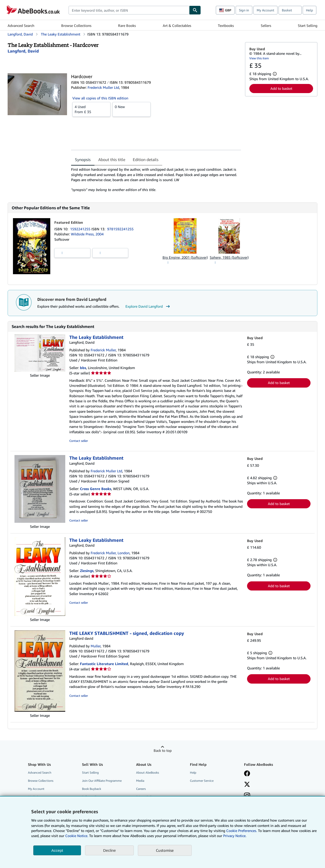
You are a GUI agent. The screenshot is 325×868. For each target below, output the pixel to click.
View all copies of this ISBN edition (100, 98)
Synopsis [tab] (83, 160)
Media (140, 781)
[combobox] (129, 10)
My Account (265, 10)
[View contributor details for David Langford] (23, 51)
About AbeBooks (148, 772)
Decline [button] (109, 850)
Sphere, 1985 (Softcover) (229, 257)
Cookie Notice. (77, 836)
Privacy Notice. (235, 836)
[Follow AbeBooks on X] (247, 785)
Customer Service (202, 781)
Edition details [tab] (146, 160)
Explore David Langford (148, 306)
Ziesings (87, 571)
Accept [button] (57, 850)
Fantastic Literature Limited (104, 664)
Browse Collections (76, 25)
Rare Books (127, 25)
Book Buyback (92, 789)
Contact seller (79, 441)
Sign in (244, 10)
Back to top (163, 750)
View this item (259, 58)
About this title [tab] (112, 160)
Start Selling (308, 25)
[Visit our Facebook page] (247, 774)
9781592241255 (120, 229)
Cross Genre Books (96, 489)
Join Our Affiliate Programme (102, 781)
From (91, 109)
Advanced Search (21, 25)
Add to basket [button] (281, 88)
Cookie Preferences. (242, 831)
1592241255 (81, 229)
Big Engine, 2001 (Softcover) (185, 257)
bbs (83, 368)
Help (310, 10)
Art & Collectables (177, 25)
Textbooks (226, 25)
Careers (141, 789)
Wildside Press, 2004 (87, 234)
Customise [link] (165, 850)
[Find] (195, 10)
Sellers (266, 25)
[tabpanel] (156, 180)
